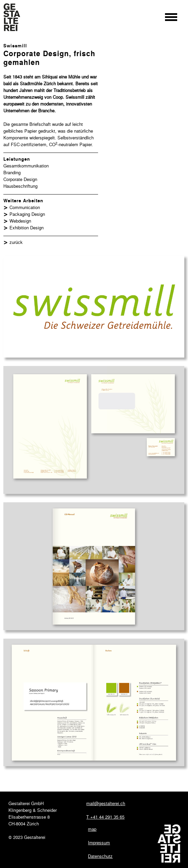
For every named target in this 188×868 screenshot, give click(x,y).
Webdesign (20, 221)
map (92, 829)
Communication (25, 207)
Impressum (99, 842)
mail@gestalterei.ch (106, 803)
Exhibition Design (27, 227)
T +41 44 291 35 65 (105, 817)
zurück (16, 242)
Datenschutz (100, 856)
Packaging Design (27, 214)
